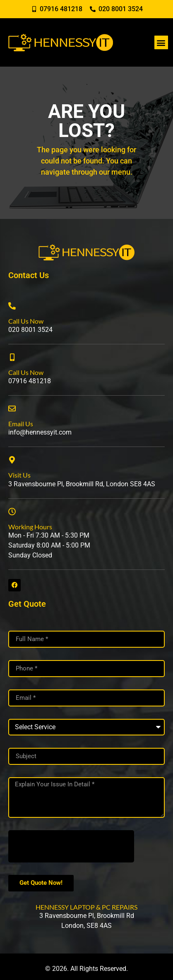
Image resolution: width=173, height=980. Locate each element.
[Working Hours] (12, 512)
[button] (161, 42)
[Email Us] (12, 408)
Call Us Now (26, 321)
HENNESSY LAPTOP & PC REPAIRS (86, 907)
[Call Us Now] (12, 306)
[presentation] (71, 846)
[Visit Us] (12, 460)
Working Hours (30, 527)
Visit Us (19, 475)
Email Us (21, 424)
